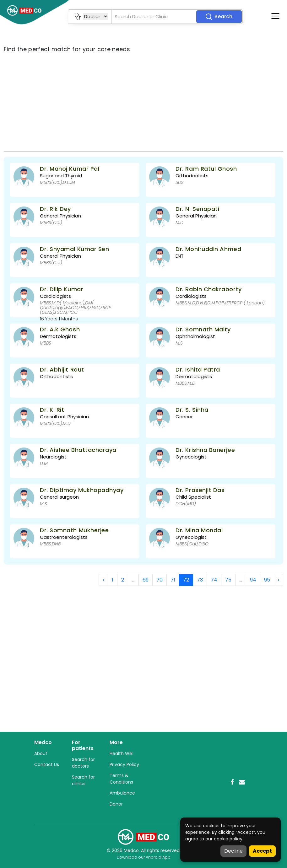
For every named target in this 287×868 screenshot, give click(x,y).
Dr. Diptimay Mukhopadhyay (82, 490)
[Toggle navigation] (275, 16)
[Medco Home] (143, 837)
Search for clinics (83, 780)
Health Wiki (122, 753)
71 (173, 580)
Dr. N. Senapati (197, 209)
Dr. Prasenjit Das (200, 490)
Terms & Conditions (121, 779)
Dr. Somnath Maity (203, 329)
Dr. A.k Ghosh (60, 329)
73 (200, 580)
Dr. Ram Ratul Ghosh (206, 169)
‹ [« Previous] (103, 580)
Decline (233, 851)
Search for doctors (83, 763)
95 (267, 580)
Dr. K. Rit (52, 410)
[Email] (242, 782)
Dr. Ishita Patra (198, 370)
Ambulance (122, 793)
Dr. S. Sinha (192, 410)
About (41, 753)
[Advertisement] (143, 102)
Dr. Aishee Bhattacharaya (78, 450)
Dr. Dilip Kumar (62, 289)
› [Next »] (279, 580)
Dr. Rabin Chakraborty (208, 289)
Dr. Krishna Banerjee (205, 450)
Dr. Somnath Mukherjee (74, 530)
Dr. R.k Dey (55, 209)
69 (146, 580)
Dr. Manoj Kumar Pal (70, 169)
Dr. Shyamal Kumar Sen (74, 249)
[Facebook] (232, 782)
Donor (116, 804)
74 (214, 580)
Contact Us (47, 764)
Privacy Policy (124, 764)
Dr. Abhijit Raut (62, 370)
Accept (262, 851)
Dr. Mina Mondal (199, 530)
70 (160, 580)
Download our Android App (144, 857)
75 (228, 580)
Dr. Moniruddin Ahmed (208, 249)
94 (253, 580)
